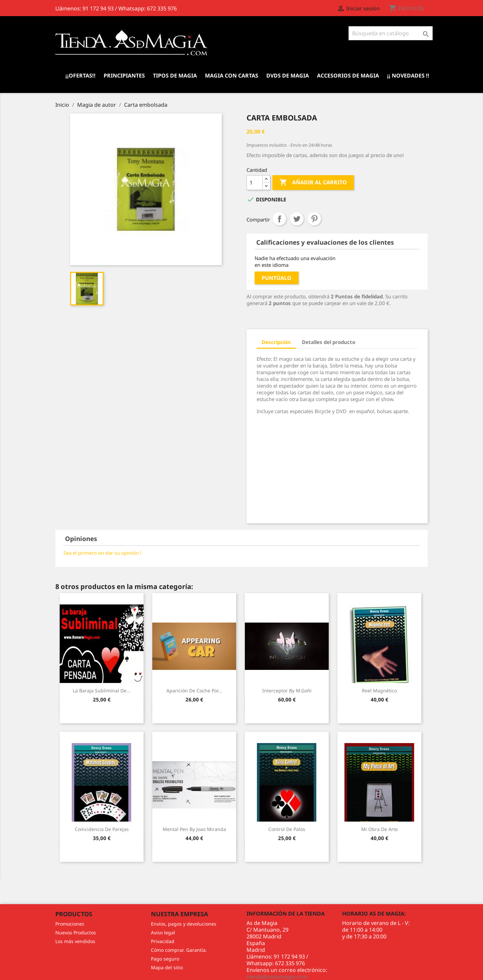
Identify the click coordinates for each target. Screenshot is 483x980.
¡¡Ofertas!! (80, 76)
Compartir (279, 219)
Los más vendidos (75, 941)
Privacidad (163, 941)
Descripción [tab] (276, 342)
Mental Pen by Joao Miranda (194, 829)
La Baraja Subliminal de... (102, 691)
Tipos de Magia (175, 76)
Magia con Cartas (232, 76)
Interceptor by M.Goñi (287, 691)
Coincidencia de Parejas (102, 829)
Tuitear (297, 219)
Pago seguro (165, 959)
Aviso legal (163, 933)
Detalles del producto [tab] (329, 342)
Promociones (70, 924)
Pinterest (314, 219)
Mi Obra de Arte (380, 829)
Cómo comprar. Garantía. (179, 950)
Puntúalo (277, 278)
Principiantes (124, 76)
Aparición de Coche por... (194, 691)
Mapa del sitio (167, 967)
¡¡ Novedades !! (408, 76)
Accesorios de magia (348, 76)
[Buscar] (391, 33)
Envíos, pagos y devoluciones (184, 924)
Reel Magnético (379, 691)
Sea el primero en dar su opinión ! (102, 553)
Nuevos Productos (76, 933)
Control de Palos (287, 829)
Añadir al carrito (313, 183)
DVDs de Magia (288, 76)
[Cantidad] (255, 183)
